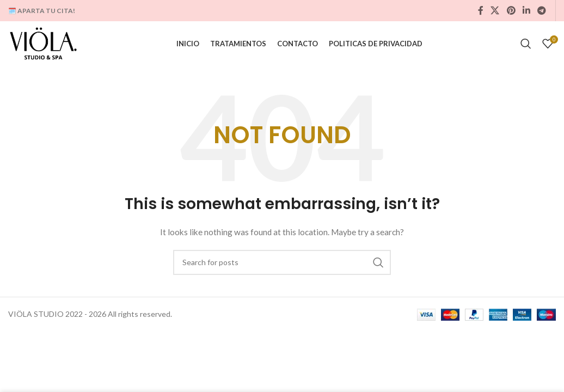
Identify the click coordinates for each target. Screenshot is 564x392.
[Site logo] (48, 45)
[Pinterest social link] (511, 11)
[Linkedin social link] (526, 11)
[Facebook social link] (481, 11)
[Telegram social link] (542, 11)
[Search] (526, 46)
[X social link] (495, 11)
